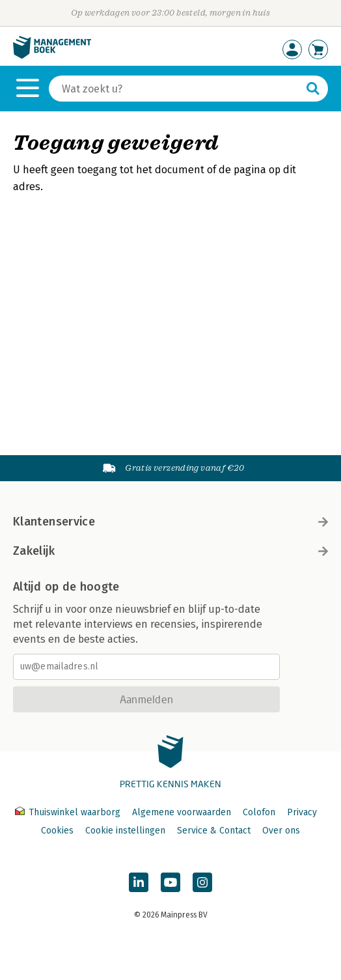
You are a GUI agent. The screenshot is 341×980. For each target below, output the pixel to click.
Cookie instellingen (125, 831)
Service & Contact (214, 831)
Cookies (57, 831)
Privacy (302, 812)
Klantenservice (170, 522)
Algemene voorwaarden (182, 812)
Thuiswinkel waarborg (69, 812)
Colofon (259, 812)
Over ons (281, 831)
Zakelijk (170, 551)
